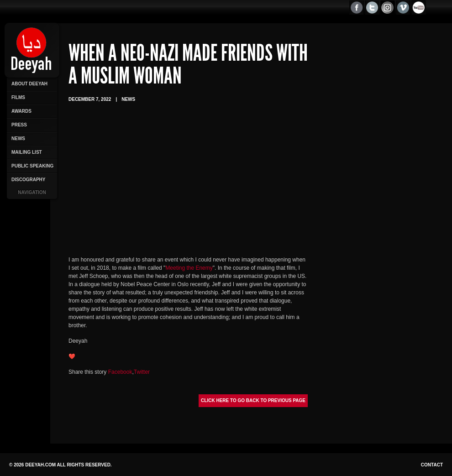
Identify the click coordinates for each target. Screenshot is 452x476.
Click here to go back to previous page (253, 400)
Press (19, 125)
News (18, 139)
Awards (21, 111)
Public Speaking (32, 166)
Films (18, 97)
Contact (432, 465)
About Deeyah (29, 84)
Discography (28, 180)
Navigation (32, 192)
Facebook (120, 372)
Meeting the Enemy (189, 268)
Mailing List (27, 152)
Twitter (142, 372)
